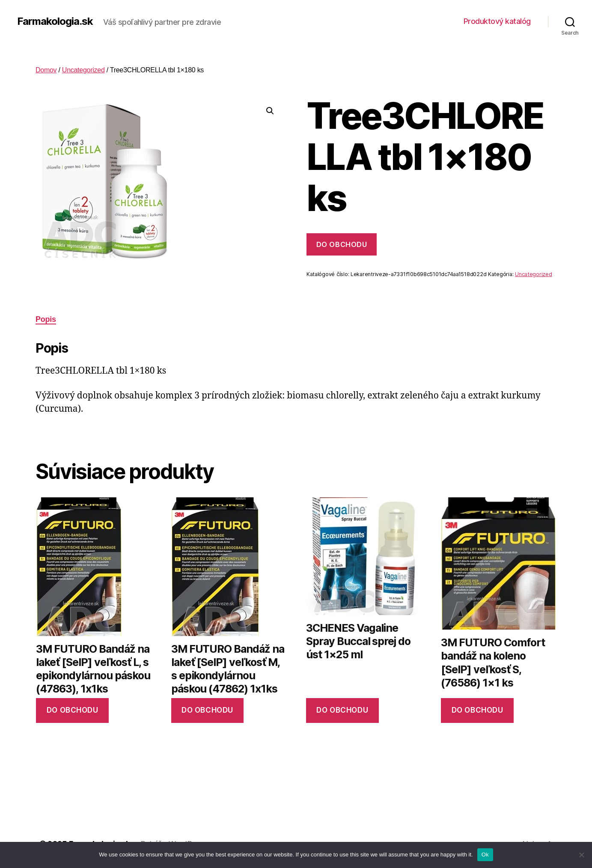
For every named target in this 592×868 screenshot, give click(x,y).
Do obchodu (342, 244)
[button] (270, 111)
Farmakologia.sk (55, 21)
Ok (485, 855)
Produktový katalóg (497, 21)
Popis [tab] (46, 319)
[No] (581, 855)
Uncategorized (83, 70)
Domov (46, 70)
